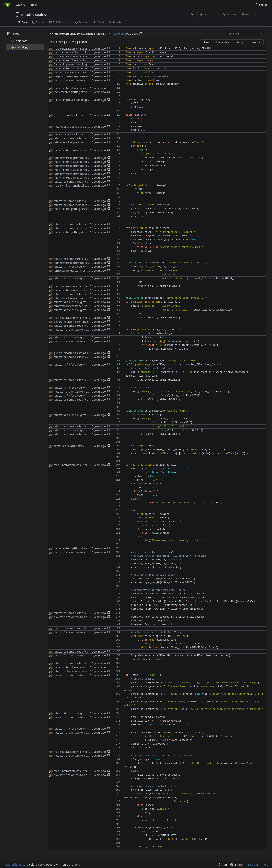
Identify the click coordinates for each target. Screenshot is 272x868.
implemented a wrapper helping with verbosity (83, 150)
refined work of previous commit (74, 142)
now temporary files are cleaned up (76, 52)
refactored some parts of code (72, 138)
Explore (20, 5)
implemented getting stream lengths (76, 92)
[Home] (7, 5)
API (266, 865)
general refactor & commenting (73, 322)
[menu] (223, 865)
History (239, 42)
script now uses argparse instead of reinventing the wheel (90, 76)
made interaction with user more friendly (79, 48)
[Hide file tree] (9, 34)
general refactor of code (69, 115)
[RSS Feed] (192, 15)
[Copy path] (141, 34)
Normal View (222, 42)
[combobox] (246, 34)
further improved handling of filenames (78, 64)
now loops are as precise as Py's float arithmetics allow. (88, 72)
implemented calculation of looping (76, 68)
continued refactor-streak (69, 446)
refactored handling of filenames (74, 671)
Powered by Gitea (15, 865)
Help (34, 5)
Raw (206, 42)
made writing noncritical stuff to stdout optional (83, 186)
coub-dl (41, 15)
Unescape (255, 42)
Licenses (253, 865)
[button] (108, 49)
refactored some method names (74, 205)
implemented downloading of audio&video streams (86, 60)
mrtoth (27, 15)
